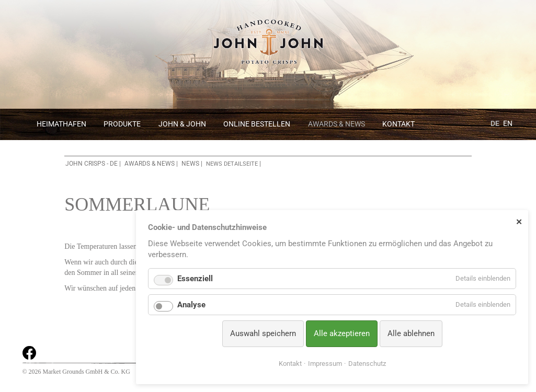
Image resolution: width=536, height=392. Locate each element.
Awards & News (337, 124)
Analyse (191, 305)
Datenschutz (367, 364)
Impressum (325, 364)
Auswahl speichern (263, 333)
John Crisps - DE (92, 164)
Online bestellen (257, 124)
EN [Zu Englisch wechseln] (508, 123)
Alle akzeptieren (342, 333)
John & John (182, 124)
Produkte (122, 124)
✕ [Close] (519, 222)
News (190, 164)
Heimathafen (61, 124)
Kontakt (398, 124)
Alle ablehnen (411, 333)
